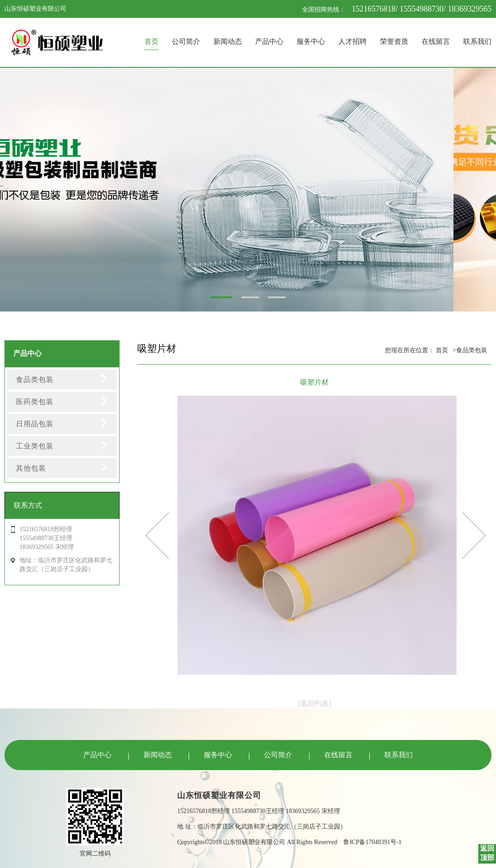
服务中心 (311, 41)
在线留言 (436, 41)
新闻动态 (228, 41)
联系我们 (477, 41)
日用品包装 (35, 424)
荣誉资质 (394, 41)
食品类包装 (35, 380)
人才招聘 (353, 41)
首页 (151, 41)
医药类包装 (35, 402)
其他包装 (31, 468)
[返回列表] (315, 703)
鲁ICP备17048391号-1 (372, 842)
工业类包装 (35, 446)
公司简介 (186, 41)
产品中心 (269, 41)
